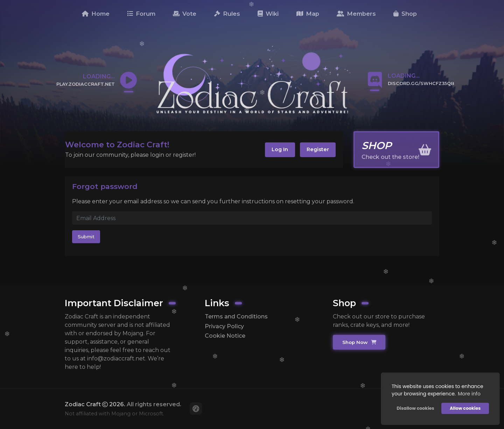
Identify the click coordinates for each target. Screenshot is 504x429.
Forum (141, 14)
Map (308, 14)
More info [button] (469, 394)
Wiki (268, 14)
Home (96, 14)
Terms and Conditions (236, 317)
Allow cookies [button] (465, 408)
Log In (280, 149)
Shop (405, 14)
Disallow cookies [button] (415, 408)
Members (356, 14)
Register (318, 149)
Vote (185, 14)
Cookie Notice (225, 336)
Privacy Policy (224, 326)
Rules (227, 14)
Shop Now (359, 342)
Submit (86, 237)
